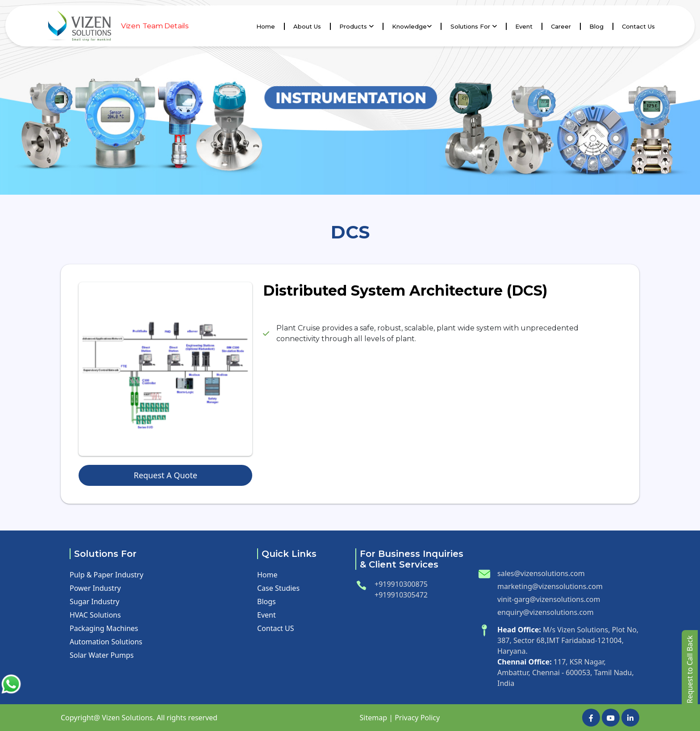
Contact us (638, 26)
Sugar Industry (95, 602)
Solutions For (474, 26)
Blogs (267, 602)
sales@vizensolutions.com (541, 573)
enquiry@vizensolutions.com (546, 612)
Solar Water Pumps (102, 655)
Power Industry (95, 588)
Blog (596, 26)
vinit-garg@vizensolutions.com (549, 599)
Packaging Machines (104, 628)
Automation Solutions (106, 642)
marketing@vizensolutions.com (550, 586)
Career (561, 26)
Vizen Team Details (154, 26)
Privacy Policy (417, 718)
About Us (307, 26)
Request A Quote (165, 475)
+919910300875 (401, 584)
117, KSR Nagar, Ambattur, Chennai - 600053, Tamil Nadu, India (566, 673)
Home (266, 26)
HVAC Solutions (95, 615)
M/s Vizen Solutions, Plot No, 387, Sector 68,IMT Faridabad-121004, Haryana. (568, 640)
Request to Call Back (690, 669)
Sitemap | (376, 718)
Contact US (276, 628)
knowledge (412, 26)
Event (524, 26)
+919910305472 (401, 595)
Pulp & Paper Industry (106, 575)
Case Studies (278, 588)
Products (356, 26)
